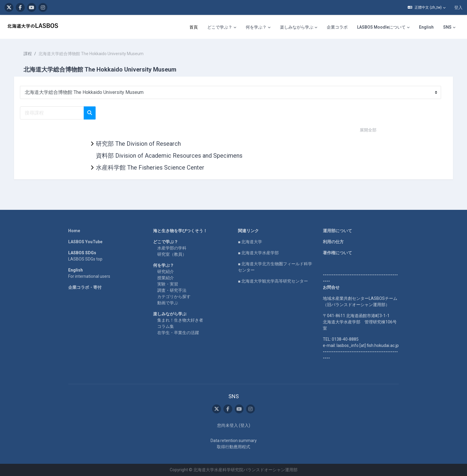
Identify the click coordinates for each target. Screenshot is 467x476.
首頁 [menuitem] (194, 27)
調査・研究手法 (172, 290)
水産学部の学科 (172, 248)
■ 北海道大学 (250, 242)
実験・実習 (168, 284)
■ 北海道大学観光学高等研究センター (273, 281)
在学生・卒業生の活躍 (178, 333)
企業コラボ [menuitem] (337, 27)
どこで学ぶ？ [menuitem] (220, 27)
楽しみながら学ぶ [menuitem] (297, 27)
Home (74, 231)
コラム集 (166, 326)
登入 (458, 7)
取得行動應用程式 (233, 447)
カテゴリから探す (174, 297)
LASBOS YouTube (85, 242)
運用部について (337, 231)
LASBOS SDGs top (85, 259)
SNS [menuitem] (447, 27)
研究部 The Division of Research (138, 144)
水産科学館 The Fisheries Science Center (150, 168)
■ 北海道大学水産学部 (258, 253)
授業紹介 (166, 278)
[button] (427, 7)
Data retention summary (234, 441)
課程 (30, 54)
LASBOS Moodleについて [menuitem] (381, 27)
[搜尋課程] (55, 113)
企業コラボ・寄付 (85, 287)
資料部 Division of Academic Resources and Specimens (169, 156)
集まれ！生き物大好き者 (180, 320)
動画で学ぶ (168, 303)
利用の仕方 (333, 242)
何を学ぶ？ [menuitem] (256, 27)
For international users (89, 276)
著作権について (337, 253)
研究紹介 (166, 272)
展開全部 (368, 130)
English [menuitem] (426, 27)
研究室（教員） (172, 254)
